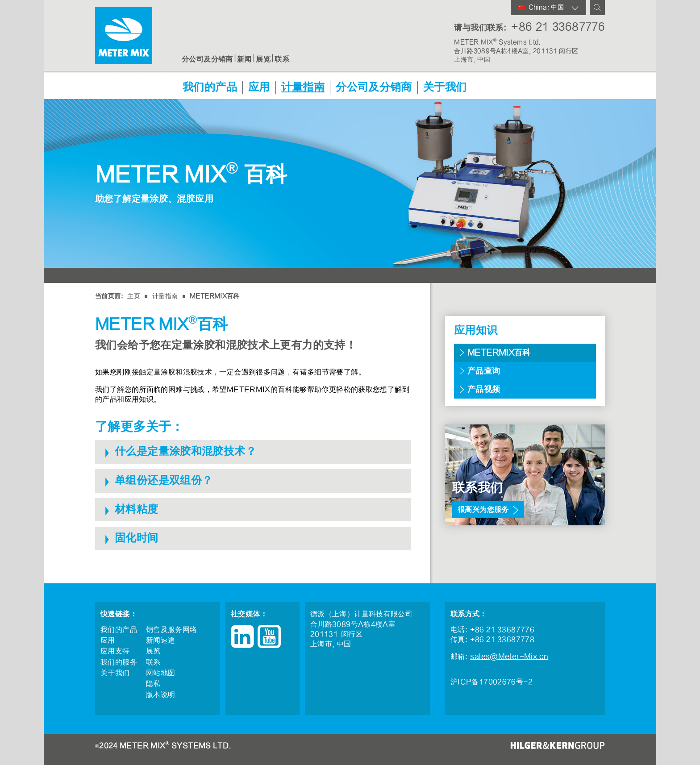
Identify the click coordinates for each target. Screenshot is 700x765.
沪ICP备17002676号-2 (492, 682)
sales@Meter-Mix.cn (509, 657)
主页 (134, 296)
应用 (259, 87)
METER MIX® (124, 36)
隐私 (153, 684)
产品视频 (484, 389)
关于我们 (445, 87)
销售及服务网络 (172, 630)
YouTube (269, 636)
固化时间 (137, 538)
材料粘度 (137, 509)
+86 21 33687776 (558, 27)
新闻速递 (161, 640)
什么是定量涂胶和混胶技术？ (185, 451)
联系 (282, 59)
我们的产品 (210, 87)
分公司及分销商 (207, 59)
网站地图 (161, 673)
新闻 (244, 59)
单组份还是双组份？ (164, 480)
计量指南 (303, 87)
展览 (263, 59)
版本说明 (161, 695)
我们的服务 (119, 662)
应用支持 (115, 651)
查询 (597, 8)
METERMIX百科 (215, 296)
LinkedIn (242, 636)
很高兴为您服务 (483, 510)
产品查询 (484, 371)
